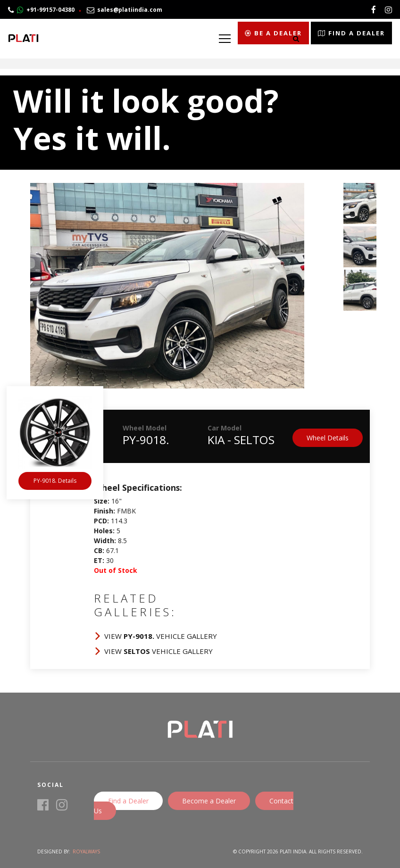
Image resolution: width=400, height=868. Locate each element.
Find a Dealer (128, 801)
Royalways (86, 851)
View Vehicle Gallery (161, 636)
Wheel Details (328, 438)
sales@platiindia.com (125, 10)
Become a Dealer (209, 801)
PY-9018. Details (55, 481)
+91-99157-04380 (41, 10)
